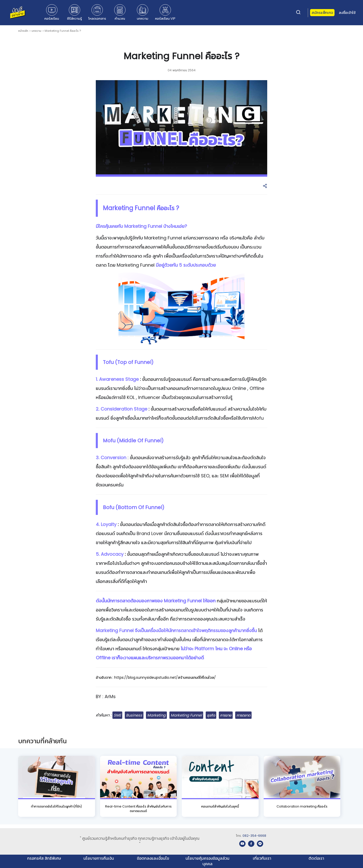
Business (134, 715)
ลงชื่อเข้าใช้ (347, 13)
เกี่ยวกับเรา (262, 858)
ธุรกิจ (211, 715)
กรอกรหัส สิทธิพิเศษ (44, 858)
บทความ (36, 31)
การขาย (226, 715)
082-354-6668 (254, 836)
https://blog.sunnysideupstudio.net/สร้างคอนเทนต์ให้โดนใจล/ (165, 677)
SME (117, 715)
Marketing (156, 715)
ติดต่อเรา (316, 858)
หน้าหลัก (23, 31)
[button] (265, 186)
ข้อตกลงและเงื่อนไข (153, 858)
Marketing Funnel (186, 715)
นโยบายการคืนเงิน (99, 858)
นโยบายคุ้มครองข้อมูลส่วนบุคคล (207, 861)
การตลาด (243, 715)
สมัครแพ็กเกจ (322, 13)
